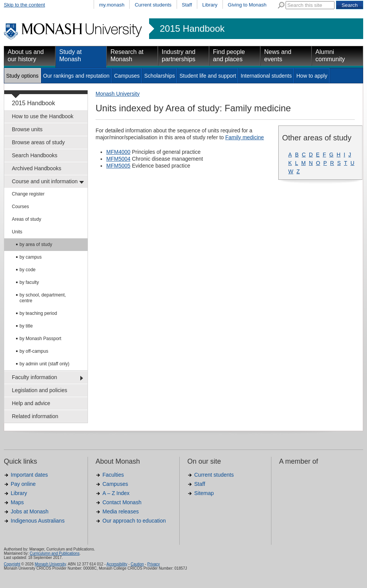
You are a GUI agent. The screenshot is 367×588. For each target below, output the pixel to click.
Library (210, 5)
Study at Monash (71, 55)
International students (266, 76)
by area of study (36, 244)
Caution (137, 564)
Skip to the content (24, 5)
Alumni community (330, 55)
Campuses (127, 76)
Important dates (29, 475)
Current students (153, 5)
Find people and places (229, 55)
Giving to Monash (247, 5)
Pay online (23, 484)
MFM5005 (118, 166)
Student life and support (208, 76)
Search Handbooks (35, 155)
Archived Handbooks (37, 168)
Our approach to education (134, 521)
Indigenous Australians (38, 521)
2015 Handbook (192, 29)
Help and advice (31, 403)
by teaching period (38, 313)
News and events (278, 55)
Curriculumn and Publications (55, 553)
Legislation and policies (40, 390)
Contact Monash (122, 502)
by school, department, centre (43, 298)
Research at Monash (127, 55)
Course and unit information (45, 181)
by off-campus (34, 351)
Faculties (113, 475)
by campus (31, 257)
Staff (187, 5)
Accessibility (117, 564)
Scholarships (159, 76)
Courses (20, 207)
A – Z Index (116, 493)
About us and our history (26, 55)
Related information (35, 416)
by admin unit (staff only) (45, 364)
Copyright (12, 564)
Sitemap (204, 493)
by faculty (29, 282)
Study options (22, 76)
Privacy (153, 564)
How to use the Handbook (43, 116)
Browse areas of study (38, 142)
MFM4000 (118, 152)
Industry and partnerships (179, 55)
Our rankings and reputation (76, 76)
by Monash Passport (40, 339)
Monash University (118, 94)
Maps (17, 502)
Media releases (121, 511)
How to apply (312, 76)
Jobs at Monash (30, 511)
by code (28, 270)
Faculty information (34, 377)
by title (26, 326)
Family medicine (244, 137)
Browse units (27, 129)
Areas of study (27, 219)
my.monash (112, 5)
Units (17, 232)
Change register (28, 194)
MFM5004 (118, 159)
